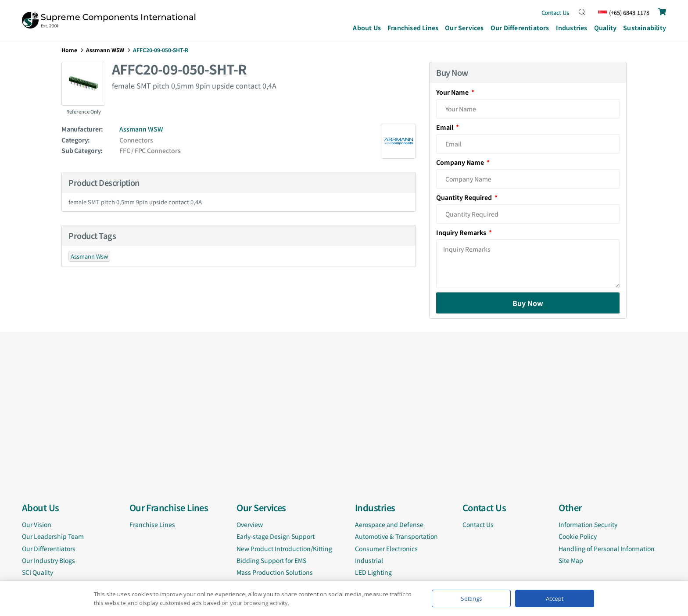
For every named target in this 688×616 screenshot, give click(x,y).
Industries (572, 28)
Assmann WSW (105, 50)
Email (445, 127)
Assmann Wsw (89, 256)
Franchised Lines (413, 28)
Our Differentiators (520, 28)
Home (69, 50)
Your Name (453, 92)
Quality (605, 28)
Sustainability (645, 28)
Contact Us (555, 12)
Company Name (461, 162)
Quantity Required (465, 197)
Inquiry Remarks (462, 232)
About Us (367, 28)
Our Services (464, 28)
